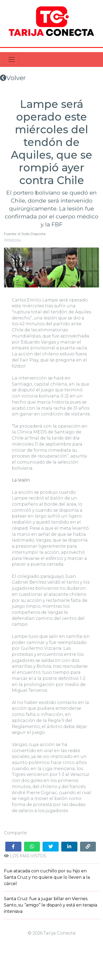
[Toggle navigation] (12, 59)
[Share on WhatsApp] (32, 847)
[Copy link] (88, 847)
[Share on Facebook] (13, 847)
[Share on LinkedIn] (69, 847)
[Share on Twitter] (51, 847)
